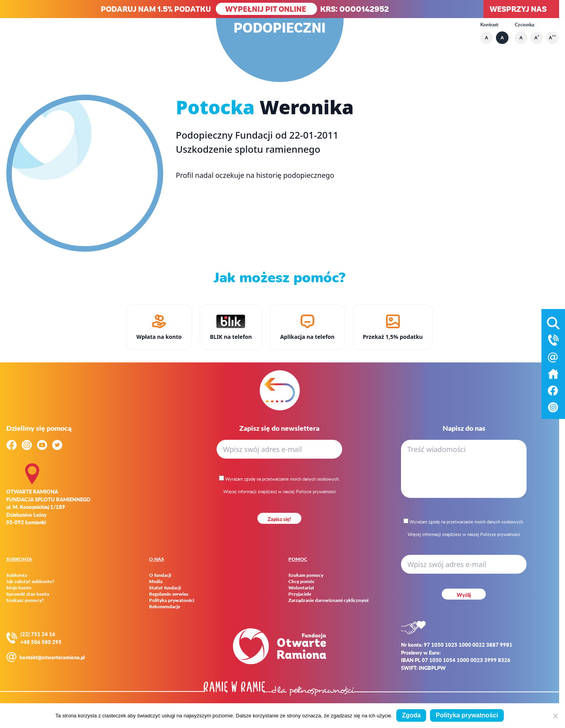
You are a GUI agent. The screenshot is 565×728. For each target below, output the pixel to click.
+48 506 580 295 (41, 642)
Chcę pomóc (302, 582)
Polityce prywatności (316, 491)
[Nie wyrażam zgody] (555, 716)
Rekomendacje (165, 607)
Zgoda (411, 715)
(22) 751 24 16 (38, 634)
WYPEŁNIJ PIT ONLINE (266, 9)
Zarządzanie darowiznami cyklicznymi (328, 600)
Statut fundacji (165, 588)
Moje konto (19, 588)
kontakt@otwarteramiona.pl (52, 657)
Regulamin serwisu (169, 594)
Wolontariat (301, 588)
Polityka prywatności (172, 600)
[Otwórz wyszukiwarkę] (553, 322)
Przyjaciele (300, 594)
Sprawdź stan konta (28, 594)
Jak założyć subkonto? (30, 582)
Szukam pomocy (306, 575)
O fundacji (160, 575)
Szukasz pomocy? (25, 600)
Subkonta (17, 575)
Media (156, 582)
